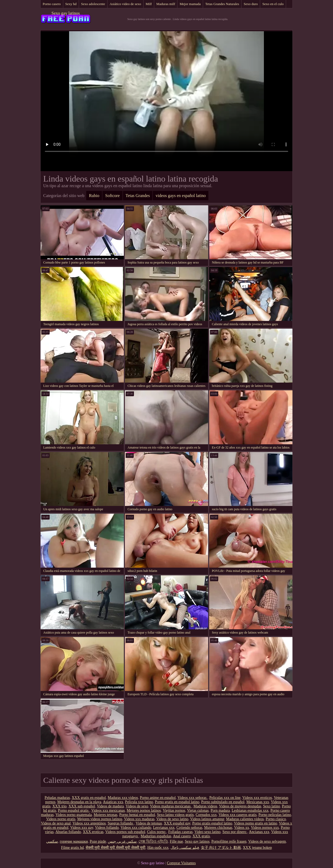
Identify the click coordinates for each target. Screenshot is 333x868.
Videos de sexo (137, 806)
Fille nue (176, 841)
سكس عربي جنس (122, 841)
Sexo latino (271, 806)
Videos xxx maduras (139, 819)
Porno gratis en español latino (177, 802)
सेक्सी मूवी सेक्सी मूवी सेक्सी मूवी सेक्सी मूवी (116, 848)
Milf (149, 4)
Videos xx (241, 828)
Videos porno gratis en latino (256, 823)
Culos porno (157, 832)
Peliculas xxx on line (225, 798)
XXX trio (59, 806)
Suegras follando (121, 823)
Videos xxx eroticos (257, 798)
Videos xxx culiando (136, 828)
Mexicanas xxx (258, 802)
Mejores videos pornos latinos (100, 819)
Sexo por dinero (235, 832)
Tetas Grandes (138, 196)
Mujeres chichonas (218, 828)
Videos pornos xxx (265, 828)
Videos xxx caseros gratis (238, 815)
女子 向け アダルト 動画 (221, 848)
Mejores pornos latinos (144, 810)
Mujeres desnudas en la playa (79, 802)
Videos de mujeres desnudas (240, 806)
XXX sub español (82, 806)
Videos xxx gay (82, 828)
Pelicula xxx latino (139, 802)
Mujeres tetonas (106, 815)
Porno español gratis (74, 810)
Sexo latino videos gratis (175, 815)
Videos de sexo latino (172, 819)
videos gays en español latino (181, 196)
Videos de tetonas (149, 823)
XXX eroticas (93, 832)
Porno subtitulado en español (223, 802)
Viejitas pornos (174, 810)
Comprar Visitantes (181, 863)
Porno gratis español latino (212, 823)
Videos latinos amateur (207, 819)
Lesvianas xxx (164, 828)
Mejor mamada (190, 4)
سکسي (52, 841)
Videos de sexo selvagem (267, 841)
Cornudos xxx (206, 815)
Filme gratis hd (72, 848)
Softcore (112, 196)
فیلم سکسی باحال (185, 848)
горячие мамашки (74, 841)
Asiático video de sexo (125, 4)
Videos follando (107, 828)
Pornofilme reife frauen (229, 841)
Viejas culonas (198, 810)
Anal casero (182, 836)
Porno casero (52, 4)
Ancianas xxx (259, 832)
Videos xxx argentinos (89, 823)
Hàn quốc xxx (158, 848)
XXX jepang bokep (257, 848)
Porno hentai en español (137, 815)
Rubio (94, 196)
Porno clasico (276, 819)
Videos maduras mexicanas (171, 806)
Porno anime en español (158, 798)
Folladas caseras (181, 832)
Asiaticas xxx (113, 802)
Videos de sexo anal (56, 823)
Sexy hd (71, 4)
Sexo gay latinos (66, 13)
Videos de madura (110, 806)
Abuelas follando (68, 832)
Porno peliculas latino (275, 815)
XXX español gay (177, 823)
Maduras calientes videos (245, 819)
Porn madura (220, 810)
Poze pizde (98, 841)
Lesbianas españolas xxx (250, 810)
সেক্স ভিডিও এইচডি (153, 841)
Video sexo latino (208, 832)
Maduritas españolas (156, 836)
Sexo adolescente (93, 4)
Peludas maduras (57, 798)
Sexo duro (251, 4)
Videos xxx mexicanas (108, 810)
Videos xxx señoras (192, 798)
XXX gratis (201, 836)
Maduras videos (205, 806)
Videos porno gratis (61, 819)
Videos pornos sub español (125, 832)
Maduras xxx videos (123, 798)
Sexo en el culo (273, 4)
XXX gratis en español (89, 798)
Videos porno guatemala (74, 815)
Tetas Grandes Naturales (222, 4)
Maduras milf (166, 4)
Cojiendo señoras (189, 828)
